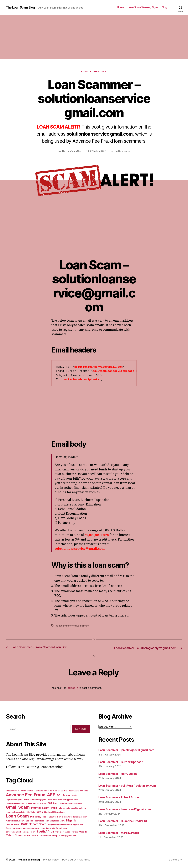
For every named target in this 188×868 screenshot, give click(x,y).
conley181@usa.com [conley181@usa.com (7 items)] (15, 803)
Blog (164, 7)
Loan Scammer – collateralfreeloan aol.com (130, 786)
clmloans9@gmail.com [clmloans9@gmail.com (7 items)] (41, 800)
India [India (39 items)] (54, 808)
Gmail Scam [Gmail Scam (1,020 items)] (18, 807)
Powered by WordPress (80, 860)
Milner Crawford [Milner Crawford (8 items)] (50, 817)
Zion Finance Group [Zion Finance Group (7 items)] (48, 836)
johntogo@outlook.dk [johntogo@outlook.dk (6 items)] (15, 812)
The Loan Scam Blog (22, 7)
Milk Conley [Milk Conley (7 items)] (36, 817)
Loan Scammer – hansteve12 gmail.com (127, 809)
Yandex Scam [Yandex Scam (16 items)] (31, 836)
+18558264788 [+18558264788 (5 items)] (27, 791)
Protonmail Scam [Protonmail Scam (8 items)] (14, 828)
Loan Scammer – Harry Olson (119, 774)
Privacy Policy (54, 860)
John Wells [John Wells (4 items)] (31, 812)
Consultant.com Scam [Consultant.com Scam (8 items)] (36, 803)
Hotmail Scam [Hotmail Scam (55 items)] (40, 808)
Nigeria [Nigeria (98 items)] (71, 821)
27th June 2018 (98, 152)
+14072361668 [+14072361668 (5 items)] (12, 791)
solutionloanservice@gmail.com (73, 626)
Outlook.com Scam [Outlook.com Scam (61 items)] (34, 824)
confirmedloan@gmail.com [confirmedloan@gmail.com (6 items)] (65, 800)
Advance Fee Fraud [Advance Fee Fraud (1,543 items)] (26, 795)
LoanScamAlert (73, 152)
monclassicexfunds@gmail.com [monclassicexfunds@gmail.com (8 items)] (50, 821)
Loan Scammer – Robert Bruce (121, 797)
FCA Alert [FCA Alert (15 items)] (53, 803)
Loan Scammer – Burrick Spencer (123, 762)
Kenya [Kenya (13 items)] (40, 812)
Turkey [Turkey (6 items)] (75, 832)
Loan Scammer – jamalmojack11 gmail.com (130, 750)
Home (121, 7)
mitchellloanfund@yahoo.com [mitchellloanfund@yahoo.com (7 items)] (20, 821)
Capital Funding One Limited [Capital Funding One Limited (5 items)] (17, 800)
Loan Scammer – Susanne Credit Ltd (125, 821)
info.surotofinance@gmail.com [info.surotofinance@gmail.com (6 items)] (72, 808)
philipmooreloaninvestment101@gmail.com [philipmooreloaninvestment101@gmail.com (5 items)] (66, 825)
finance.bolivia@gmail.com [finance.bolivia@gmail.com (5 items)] (71, 804)
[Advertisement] (94, 37)
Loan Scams (99, 72)
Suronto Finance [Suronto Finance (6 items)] (63, 832)
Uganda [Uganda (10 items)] (83, 832)
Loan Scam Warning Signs (143, 7)
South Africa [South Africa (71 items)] (45, 832)
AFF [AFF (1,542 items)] (51, 795)
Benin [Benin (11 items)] (74, 796)
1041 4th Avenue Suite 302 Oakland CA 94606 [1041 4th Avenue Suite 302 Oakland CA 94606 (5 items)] (69, 791)
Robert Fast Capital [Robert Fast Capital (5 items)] (31, 828)
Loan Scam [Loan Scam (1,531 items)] (17, 816)
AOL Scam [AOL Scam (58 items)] (63, 795)
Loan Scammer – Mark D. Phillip (121, 833)
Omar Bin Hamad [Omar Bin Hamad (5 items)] (13, 825)
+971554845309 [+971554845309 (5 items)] (42, 791)
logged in (72, 688)
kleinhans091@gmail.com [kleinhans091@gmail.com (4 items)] (54, 812)
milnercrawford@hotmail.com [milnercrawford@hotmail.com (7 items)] (73, 817)
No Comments (123, 152)
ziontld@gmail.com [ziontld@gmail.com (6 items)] (68, 836)
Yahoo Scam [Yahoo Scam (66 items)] (14, 835)
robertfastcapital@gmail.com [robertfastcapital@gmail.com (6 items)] (54, 828)
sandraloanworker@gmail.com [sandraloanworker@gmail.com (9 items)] (20, 832)
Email (85, 72)
